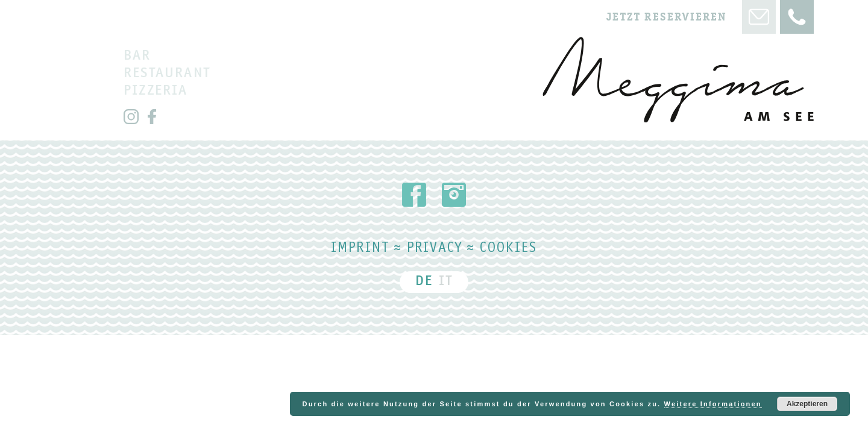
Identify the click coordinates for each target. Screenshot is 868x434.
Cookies (508, 249)
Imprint (360, 249)
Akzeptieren (807, 404)
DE (424, 282)
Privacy (435, 249)
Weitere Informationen (713, 404)
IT (446, 282)
